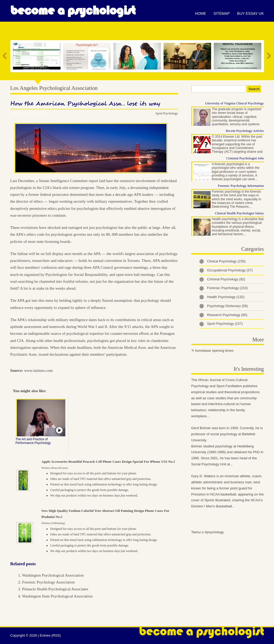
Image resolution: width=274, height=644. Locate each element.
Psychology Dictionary (228, 306)
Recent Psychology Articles (245, 131)
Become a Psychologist (73, 11)
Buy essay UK (250, 13)
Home (201, 13)
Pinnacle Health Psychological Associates (55, 589)
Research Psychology (227, 315)
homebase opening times (214, 351)
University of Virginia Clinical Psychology (234, 103)
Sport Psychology (167, 113)
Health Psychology (226, 297)
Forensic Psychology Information (241, 186)
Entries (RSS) (50, 635)
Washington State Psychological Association (57, 596)
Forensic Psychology (227, 288)
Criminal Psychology (226, 279)
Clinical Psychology (226, 261)
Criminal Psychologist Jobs (245, 158)
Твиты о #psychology (208, 532)
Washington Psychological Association (53, 575)
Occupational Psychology (230, 270)
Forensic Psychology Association (48, 582)
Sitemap (222, 13)
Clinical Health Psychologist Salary (239, 213)
